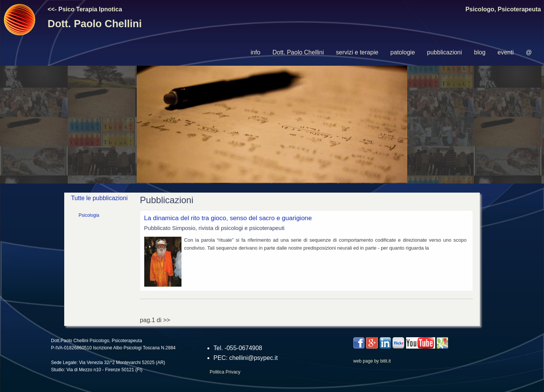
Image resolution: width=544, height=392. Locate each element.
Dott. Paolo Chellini (298, 52)
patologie (403, 52)
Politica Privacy (225, 372)
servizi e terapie (357, 52)
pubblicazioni (444, 52)
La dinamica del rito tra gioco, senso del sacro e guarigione (228, 218)
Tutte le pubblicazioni (99, 198)
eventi (506, 52)
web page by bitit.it (372, 361)
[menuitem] (255, 52)
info (255, 52)
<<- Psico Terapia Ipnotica (85, 9)
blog (480, 52)
